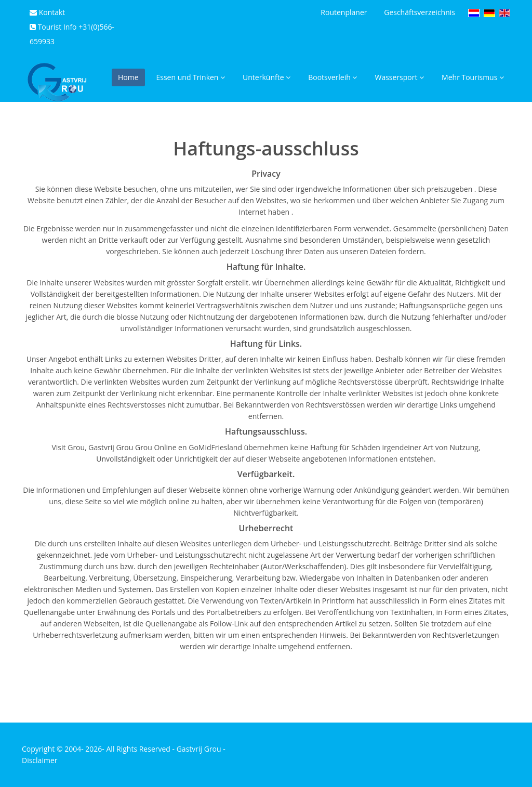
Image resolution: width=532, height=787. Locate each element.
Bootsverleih (332, 77)
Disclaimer (39, 760)
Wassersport (399, 77)
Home (128, 77)
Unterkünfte (267, 77)
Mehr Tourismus (473, 77)
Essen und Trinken (191, 77)
